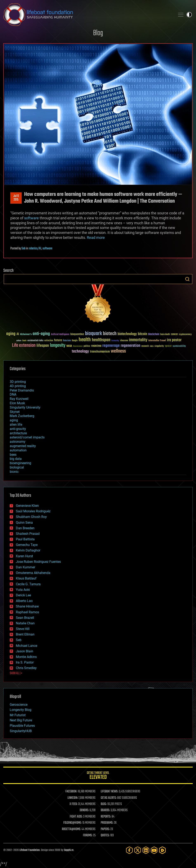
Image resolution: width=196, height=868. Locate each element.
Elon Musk (17, 403)
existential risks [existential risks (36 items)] (35, 341)
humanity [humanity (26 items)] (115, 341)
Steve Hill (23, 629)
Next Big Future (21, 720)
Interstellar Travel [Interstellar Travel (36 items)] (157, 341)
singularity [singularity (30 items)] (159, 346)
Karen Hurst (24, 556)
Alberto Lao (24, 601)
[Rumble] (162, 850)
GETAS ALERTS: (109, 798)
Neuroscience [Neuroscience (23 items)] (78, 346)
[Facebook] (129, 850)
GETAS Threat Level (98, 776)
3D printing (18, 382)
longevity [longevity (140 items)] (58, 346)
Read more (96, 238)
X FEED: (73, 804)
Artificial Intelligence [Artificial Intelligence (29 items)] (60, 335)
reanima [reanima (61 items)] (96, 346)
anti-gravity (18, 429)
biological (17, 467)
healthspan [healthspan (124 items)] (101, 340)
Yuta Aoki (23, 590)
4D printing (18, 386)
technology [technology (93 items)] (80, 352)
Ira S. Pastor (25, 662)
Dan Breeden (25, 528)
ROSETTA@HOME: (71, 829)
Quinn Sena (24, 523)
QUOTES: (105, 835)
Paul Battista (25, 539)
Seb (23, 249)
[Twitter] (138, 850)
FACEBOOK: (71, 792)
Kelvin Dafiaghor (28, 550)
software (31, 218)
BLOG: (104, 804)
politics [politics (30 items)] (87, 346)
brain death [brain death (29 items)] (165, 335)
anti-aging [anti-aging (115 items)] (41, 334)
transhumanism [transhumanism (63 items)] (100, 352)
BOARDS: (105, 810)
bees (13, 455)
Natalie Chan (25, 623)
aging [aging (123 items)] (11, 334)
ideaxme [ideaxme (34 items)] (124, 341)
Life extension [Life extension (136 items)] (24, 346)
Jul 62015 (16, 198)
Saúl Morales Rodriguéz (33, 511)
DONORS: (84, 810)
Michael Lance (27, 646)
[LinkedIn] (146, 850)
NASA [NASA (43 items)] (69, 346)
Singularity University (25, 407)
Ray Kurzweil (19, 399)
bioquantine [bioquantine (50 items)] (77, 334)
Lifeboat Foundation (30, 850)
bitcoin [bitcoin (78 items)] (142, 334)
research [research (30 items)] (145, 346)
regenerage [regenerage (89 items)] (111, 346)
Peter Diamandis (22, 390)
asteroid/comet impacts (27, 437)
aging (14, 420)
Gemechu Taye (27, 545)
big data (16, 459)
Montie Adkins (26, 657)
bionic (14, 472)
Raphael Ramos (27, 612)
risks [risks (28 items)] (152, 346)
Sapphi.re (69, 850)
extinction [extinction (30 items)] (49, 341)
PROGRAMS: (107, 823)
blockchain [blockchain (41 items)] (154, 334)
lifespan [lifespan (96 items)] (43, 346)
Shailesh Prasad (28, 534)
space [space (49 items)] (168, 346)
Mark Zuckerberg (22, 416)
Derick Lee (23, 595)
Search (187, 279)
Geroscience (19, 705)
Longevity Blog (21, 710)
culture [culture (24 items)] (19, 341)
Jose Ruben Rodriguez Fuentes (38, 562)
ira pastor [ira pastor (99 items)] (174, 340)
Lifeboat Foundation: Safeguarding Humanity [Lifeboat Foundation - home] (88, 15)
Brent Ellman (25, 634)
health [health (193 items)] (85, 340)
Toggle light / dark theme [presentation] (189, 15)
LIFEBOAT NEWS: (109, 792)
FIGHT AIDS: (76, 817)
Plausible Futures (22, 726)
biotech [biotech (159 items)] (110, 334)
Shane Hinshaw (27, 606)
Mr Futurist (18, 715)
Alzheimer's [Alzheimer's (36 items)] (26, 335)
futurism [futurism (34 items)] (67, 341)
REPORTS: (106, 817)
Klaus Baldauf (26, 578)
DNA (13, 394)
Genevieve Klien (27, 506)
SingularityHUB (21, 731)
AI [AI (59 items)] (18, 334)
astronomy (18, 442)
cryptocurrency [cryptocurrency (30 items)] (185, 335)
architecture (18, 433)
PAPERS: (105, 829)
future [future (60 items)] (58, 340)
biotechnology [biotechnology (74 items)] (127, 334)
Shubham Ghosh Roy (31, 517)
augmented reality (23, 446)
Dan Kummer (25, 567)
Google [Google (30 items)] (75, 341)
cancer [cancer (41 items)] (174, 334)
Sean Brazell (25, 618)
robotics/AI (35, 249)
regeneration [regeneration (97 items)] (130, 346)
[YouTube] (154, 850)
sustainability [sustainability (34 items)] (179, 346)
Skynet (15, 412)
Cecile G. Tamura (28, 584)
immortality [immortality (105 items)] (138, 340)
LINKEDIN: (73, 798)
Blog (98, 33)
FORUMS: (88, 835)
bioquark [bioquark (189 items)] (93, 334)
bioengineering (20, 463)
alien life (16, 425)
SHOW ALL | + (16, 673)
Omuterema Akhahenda (33, 573)
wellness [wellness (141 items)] (118, 351)
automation (18, 450)
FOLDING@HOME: (73, 823)
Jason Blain (25, 651)
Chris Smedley (26, 668)
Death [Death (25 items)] (24, 341)
